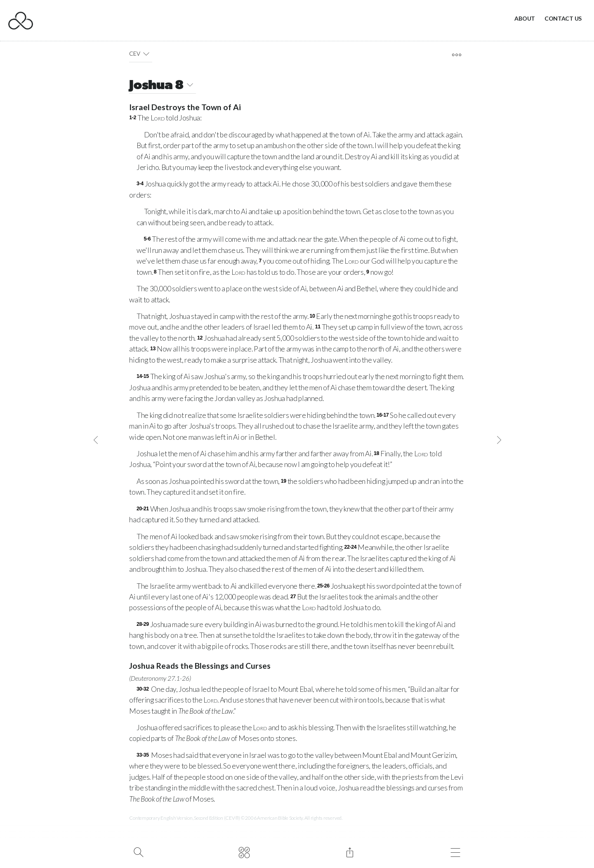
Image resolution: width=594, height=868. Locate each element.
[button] (146, 54)
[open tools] (456, 55)
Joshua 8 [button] (163, 86)
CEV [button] (141, 54)
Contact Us (563, 18)
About (525, 18)
